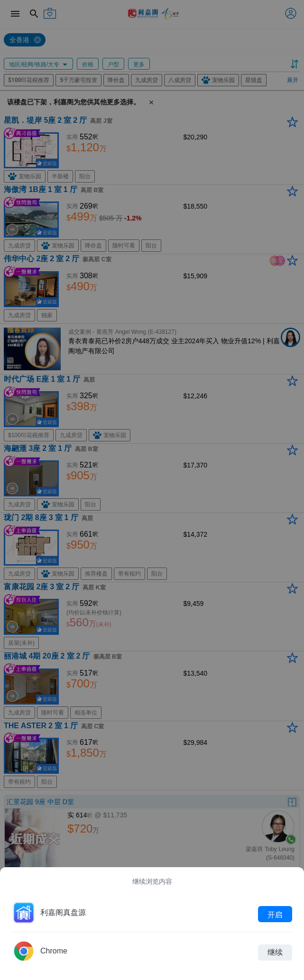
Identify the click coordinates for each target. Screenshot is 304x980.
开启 (275, 914)
